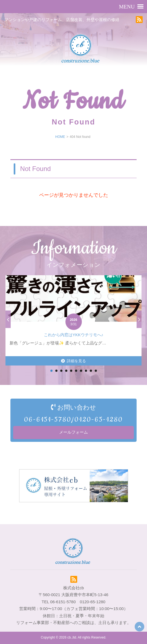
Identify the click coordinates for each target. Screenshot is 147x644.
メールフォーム (73, 432)
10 (96, 371)
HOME (60, 137)
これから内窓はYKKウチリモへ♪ (74, 335)
